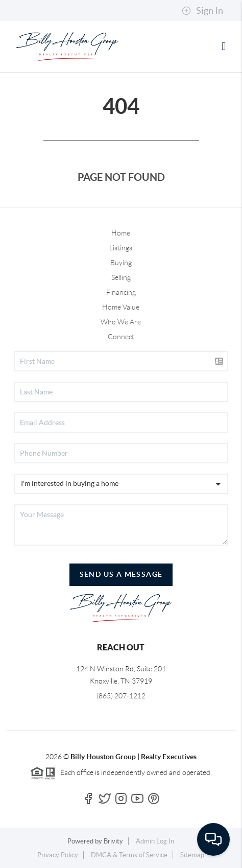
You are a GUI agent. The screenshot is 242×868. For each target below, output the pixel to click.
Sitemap (192, 855)
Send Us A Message (121, 574)
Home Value (121, 307)
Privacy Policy (58, 855)
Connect (121, 337)
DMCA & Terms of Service (129, 855)
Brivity (113, 841)
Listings (121, 248)
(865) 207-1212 (121, 696)
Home (121, 233)
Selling (121, 277)
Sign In (202, 11)
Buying (121, 263)
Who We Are (121, 322)
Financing (121, 292)
